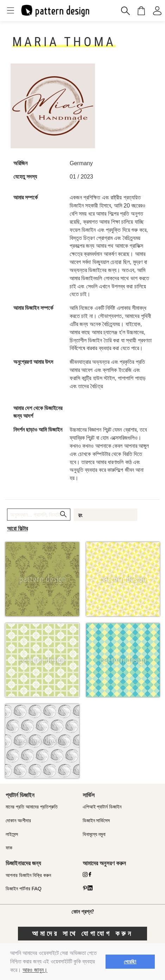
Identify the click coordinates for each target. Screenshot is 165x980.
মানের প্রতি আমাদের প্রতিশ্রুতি (32, 807)
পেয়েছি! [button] (130, 962)
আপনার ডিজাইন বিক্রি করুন (28, 875)
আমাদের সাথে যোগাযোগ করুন (82, 933)
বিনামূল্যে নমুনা (94, 834)
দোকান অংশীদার (18, 820)
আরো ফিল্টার (17, 528)
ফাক (9, 848)
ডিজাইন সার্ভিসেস (96, 820)
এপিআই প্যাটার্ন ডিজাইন (102, 807)
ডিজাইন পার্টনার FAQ (24, 889)
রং (80, 515)
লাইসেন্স (12, 834)
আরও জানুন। (35, 970)
